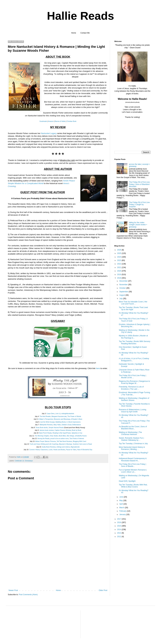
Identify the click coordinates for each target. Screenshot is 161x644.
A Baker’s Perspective (46, 419)
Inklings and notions (63, 447)
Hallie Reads (80, 16)
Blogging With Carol (79, 441)
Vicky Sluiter (54, 436)
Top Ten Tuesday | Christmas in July (133, 444)
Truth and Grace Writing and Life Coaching (44, 444)
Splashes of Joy (77, 433)
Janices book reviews (47, 430)
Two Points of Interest (77, 439)
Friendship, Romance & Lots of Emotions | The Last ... (131, 388)
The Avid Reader (45, 416)
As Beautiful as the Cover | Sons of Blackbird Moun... (133, 428)
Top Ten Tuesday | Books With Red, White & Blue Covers (133, 486)
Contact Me (85, 33)
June (122, 497)
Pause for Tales (71, 450)
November (124, 285)
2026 (119, 250)
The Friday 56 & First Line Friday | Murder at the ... (132, 377)
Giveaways (29, 461)
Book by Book (77, 430)
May (121, 501)
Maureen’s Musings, (66, 444)
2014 (119, 530)
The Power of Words (74, 416)
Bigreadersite (75, 447)
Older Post (103, 590)
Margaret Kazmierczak (59, 416)
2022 (119, 264)
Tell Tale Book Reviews (64, 441)
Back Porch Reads (46, 433)
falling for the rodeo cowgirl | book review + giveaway (138, 225)
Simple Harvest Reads (56, 428)
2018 (119, 278)
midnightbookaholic (68, 414)
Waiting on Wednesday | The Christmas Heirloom (130, 433)
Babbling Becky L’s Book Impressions (68, 422)
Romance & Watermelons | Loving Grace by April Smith (132, 411)
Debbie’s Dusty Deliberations (71, 425)
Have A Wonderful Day (85, 450)
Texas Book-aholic (42, 428)
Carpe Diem (50, 414)
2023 (119, 260)
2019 (119, 275)
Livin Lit (58, 414)
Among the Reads (43, 439)
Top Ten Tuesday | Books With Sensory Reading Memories (135, 342)
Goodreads (43, 121)
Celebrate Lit (19, 461)
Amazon (51, 121)
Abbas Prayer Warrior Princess (46, 441)
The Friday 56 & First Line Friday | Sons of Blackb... (132, 465)
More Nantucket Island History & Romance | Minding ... (132, 448)
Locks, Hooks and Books (57, 450)
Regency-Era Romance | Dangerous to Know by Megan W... (134, 382)
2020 (119, 271)
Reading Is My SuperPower (62, 433)
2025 (119, 253)
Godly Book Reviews (49, 447)
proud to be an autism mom (60, 439)
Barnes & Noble (60, 121)
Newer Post (13, 590)
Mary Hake (57, 425)
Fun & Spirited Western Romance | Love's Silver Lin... (133, 471)
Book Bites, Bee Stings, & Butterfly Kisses (73, 436)
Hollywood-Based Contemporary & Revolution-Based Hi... (133, 459)
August (122, 295)
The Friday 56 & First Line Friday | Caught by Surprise (139, 205)
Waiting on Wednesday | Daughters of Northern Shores (134, 399)
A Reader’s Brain (77, 419)
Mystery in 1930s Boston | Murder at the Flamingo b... (133, 337)
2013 (119, 533)
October (123, 288)
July (121, 299)
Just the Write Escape (47, 422)
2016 (119, 522)
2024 (119, 257)
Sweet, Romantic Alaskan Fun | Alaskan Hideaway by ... (131, 439)
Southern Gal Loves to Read (82, 444)
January (123, 514)
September (124, 292)
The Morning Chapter (42, 436)
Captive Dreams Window (63, 430)
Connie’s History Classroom (38, 450)
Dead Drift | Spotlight (127, 481)
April (121, 504)
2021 (119, 267)
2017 (119, 519)
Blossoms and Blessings (62, 419)
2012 (119, 537)
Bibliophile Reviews (46, 425)
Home (74, 33)
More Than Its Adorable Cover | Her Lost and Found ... (133, 303)
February (123, 511)
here (98, 368)
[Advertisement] (58, 567)
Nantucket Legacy (49, 133)
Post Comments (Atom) (28, 595)
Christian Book (72, 121)
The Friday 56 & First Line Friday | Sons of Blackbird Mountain (139, 184)
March (122, 508)
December (124, 281)
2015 (119, 526)
